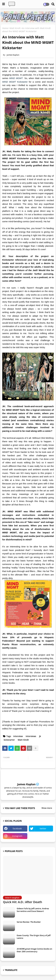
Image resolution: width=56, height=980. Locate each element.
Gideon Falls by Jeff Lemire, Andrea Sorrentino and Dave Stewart (33, 910)
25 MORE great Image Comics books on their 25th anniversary (34, 950)
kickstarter (9, 740)
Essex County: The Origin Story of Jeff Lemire (34, 937)
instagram (17, 836)
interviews (31, 736)
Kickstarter (15, 82)
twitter (43, 828)
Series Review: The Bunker (29, 922)
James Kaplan (26, 784)
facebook (17, 828)
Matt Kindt (15, 28)
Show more (47, 808)
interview (18, 736)
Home (5, 28)
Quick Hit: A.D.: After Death (23, 902)
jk (40, 736)
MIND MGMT (16, 78)
